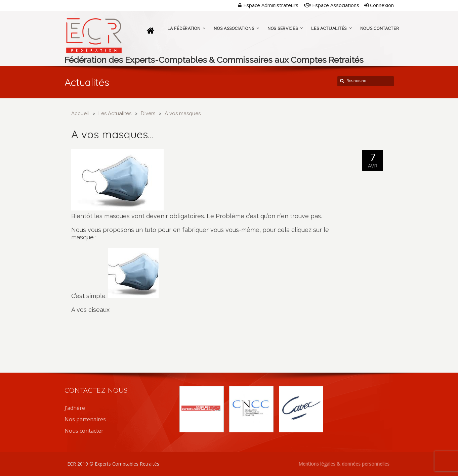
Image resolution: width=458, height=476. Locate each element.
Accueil (80, 113)
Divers (148, 113)
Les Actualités (115, 113)
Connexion (379, 5)
